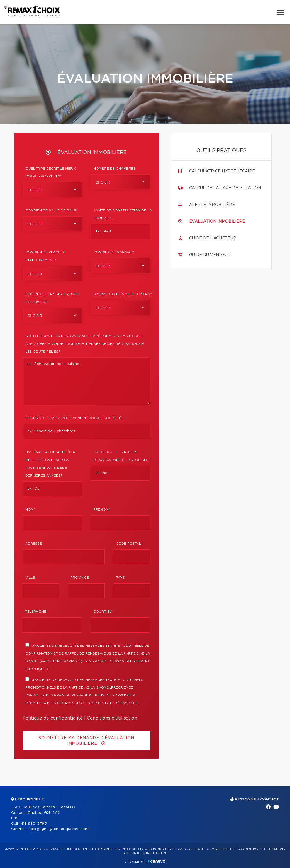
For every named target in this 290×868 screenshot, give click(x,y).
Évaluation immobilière (217, 222)
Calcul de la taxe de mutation (225, 188)
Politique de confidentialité (53, 718)
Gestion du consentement (145, 853)
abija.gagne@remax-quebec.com (58, 829)
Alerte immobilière (212, 205)
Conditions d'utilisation (112, 718)
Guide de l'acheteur (213, 238)
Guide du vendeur (210, 255)
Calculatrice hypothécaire (222, 171)
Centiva (157, 861)
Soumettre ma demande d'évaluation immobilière (86, 741)
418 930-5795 (34, 824)
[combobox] (52, 190)
